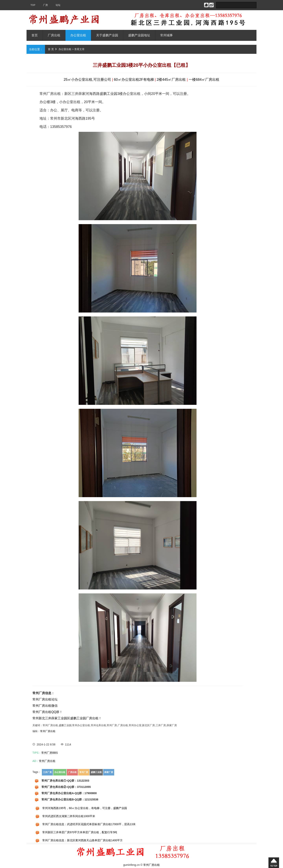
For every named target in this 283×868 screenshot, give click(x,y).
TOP (33, 5)
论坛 (58, 5)
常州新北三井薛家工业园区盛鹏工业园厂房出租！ (67, 718)
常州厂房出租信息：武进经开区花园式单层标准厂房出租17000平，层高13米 (89, 824)
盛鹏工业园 (96, 772)
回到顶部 (274, 863)
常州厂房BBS (50, 753)
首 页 (51, 49)
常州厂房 (84, 772)
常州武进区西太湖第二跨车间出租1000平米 (69, 816)
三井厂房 (47, 772)
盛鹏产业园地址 (139, 35)
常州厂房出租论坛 (45, 699)
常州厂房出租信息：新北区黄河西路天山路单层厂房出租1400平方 (82, 840)
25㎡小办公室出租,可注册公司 (87, 80)
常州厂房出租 (48, 731)
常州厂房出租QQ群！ (47, 712)
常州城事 (166, 35)
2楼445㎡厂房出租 (171, 80)
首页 (35, 35)
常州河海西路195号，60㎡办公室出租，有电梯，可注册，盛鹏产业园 (85, 808)
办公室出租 (78, 35)
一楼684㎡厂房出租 (204, 80)
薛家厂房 (109, 772)
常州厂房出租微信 (45, 706)
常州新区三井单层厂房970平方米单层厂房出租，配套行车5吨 (80, 832)
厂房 (45, 5)
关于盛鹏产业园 (107, 35)
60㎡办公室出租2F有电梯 (134, 80)
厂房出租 (54, 35)
